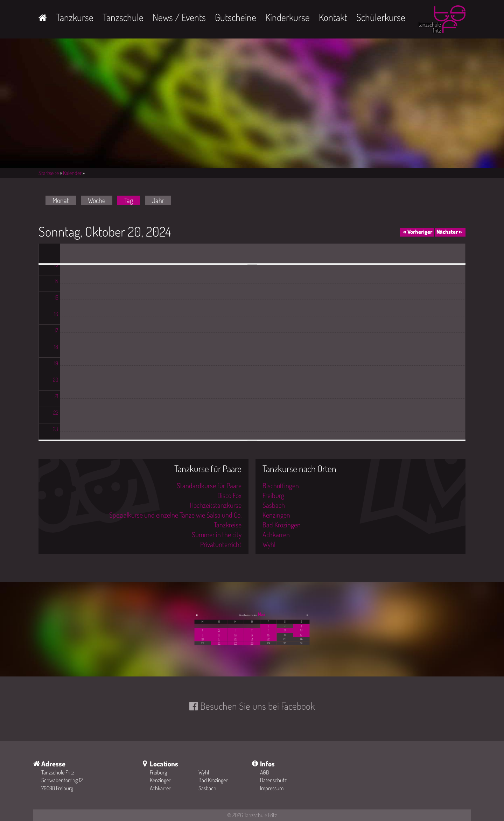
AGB (265, 772)
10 (301, 630)
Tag (132, 200)
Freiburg (273, 495)
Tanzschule (123, 17)
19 (219, 639)
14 (252, 635)
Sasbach (274, 505)
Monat (61, 200)
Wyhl (269, 544)
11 (203, 635)
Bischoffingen (281, 485)
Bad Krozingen (282, 525)
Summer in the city (217, 534)
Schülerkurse (381, 17)
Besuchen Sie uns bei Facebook (257, 706)
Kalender (72, 173)
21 (252, 639)
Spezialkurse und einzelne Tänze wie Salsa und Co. (175, 515)
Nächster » (449, 232)
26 (219, 643)
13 (236, 635)
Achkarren (276, 534)
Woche (97, 200)
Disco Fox (229, 495)
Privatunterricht (221, 544)
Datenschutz (273, 780)
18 (203, 639)
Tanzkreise (228, 525)
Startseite (49, 173)
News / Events (179, 17)
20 (235, 639)
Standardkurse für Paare (209, 485)
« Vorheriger (418, 232)
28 (252, 643)
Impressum (272, 788)
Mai (261, 614)
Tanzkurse (75, 17)
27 (235, 643)
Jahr (158, 200)
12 (219, 635)
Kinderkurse (288, 17)
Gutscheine (236, 17)
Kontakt (333, 17)
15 (268, 635)
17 (301, 635)
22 (268, 639)
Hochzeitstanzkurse (216, 505)
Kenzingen (276, 515)
